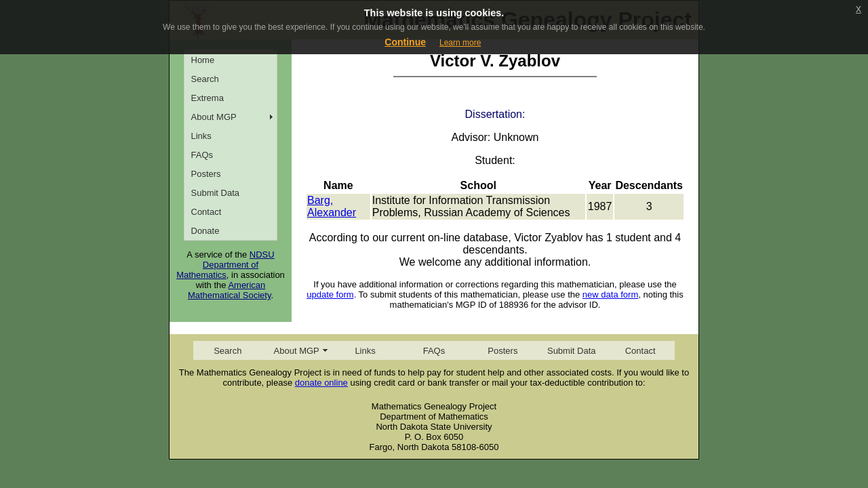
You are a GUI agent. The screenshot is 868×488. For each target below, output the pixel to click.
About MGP (214, 117)
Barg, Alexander (332, 206)
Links (201, 136)
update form (330, 294)
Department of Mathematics (217, 270)
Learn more (460, 43)
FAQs (202, 155)
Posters (206, 174)
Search (205, 79)
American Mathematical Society (230, 290)
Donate (205, 231)
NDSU (262, 255)
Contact (206, 212)
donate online (321, 383)
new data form (610, 294)
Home (203, 60)
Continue (405, 42)
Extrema (208, 98)
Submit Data (216, 193)
